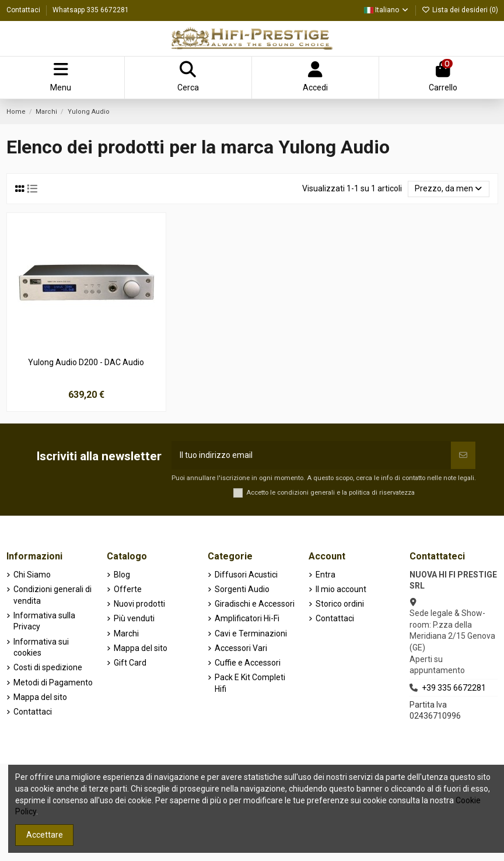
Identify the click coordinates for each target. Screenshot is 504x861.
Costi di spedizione (48, 667)
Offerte (128, 589)
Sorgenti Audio (242, 589)
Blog (122, 575)
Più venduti (134, 618)
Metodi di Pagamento (53, 682)
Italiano (387, 10)
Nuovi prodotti (139, 604)
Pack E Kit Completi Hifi (250, 683)
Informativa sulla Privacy (44, 621)
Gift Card (130, 663)
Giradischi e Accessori (255, 604)
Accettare (45, 835)
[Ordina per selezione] (448, 189)
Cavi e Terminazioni (251, 633)
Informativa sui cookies (41, 647)
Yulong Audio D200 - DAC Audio (86, 362)
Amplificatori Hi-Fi (247, 618)
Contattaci (24, 10)
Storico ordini (340, 604)
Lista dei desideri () (460, 10)
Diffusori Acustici (246, 575)
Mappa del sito (40, 697)
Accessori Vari (241, 648)
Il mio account (341, 589)
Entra (325, 575)
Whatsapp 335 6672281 (91, 10)
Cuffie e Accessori (248, 663)
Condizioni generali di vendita (52, 595)
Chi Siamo (32, 575)
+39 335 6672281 (454, 688)
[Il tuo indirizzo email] (311, 455)
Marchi (126, 633)
